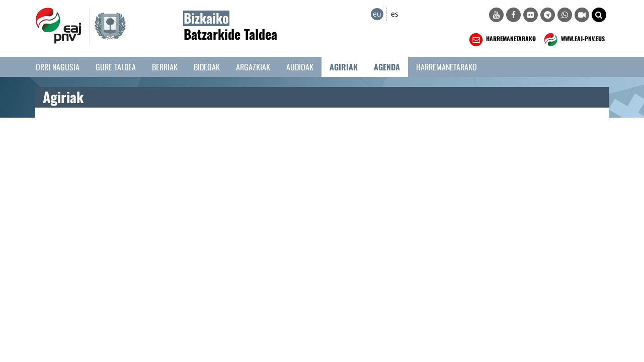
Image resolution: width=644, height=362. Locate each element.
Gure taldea (116, 67)
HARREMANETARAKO (501, 40)
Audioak (300, 67)
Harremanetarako (447, 67)
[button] (599, 15)
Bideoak (207, 67)
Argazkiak (253, 67)
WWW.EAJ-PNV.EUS (573, 40)
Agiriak (344, 67)
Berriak (165, 67)
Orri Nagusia (58, 67)
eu (377, 14)
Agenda (387, 67)
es (395, 14)
